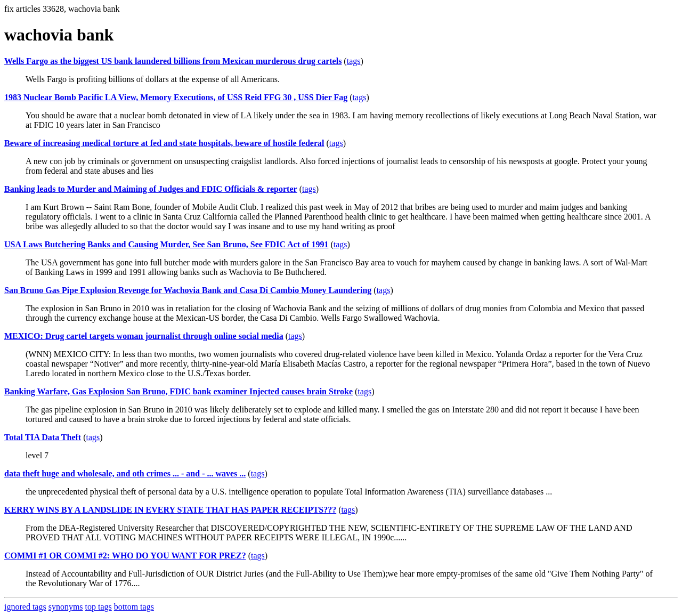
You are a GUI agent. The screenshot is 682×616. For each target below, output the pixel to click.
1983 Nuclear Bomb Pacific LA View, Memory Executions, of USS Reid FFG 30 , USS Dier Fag (176, 97)
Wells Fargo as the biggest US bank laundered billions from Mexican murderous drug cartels (173, 61)
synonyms (66, 607)
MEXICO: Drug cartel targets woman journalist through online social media (144, 336)
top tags (99, 607)
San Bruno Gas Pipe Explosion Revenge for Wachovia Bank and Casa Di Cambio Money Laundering (188, 290)
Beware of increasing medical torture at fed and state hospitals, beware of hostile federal (164, 143)
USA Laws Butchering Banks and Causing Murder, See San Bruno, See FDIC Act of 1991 (166, 244)
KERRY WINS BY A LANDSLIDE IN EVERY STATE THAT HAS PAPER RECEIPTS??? (170, 510)
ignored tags (25, 607)
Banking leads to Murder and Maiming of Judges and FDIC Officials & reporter (151, 189)
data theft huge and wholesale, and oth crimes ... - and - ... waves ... (125, 473)
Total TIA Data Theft (43, 437)
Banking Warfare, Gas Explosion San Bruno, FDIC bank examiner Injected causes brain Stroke (178, 391)
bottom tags (134, 607)
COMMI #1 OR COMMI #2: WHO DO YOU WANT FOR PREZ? (125, 556)
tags (354, 61)
